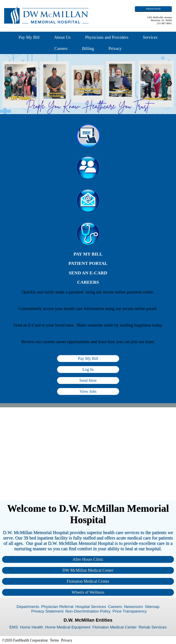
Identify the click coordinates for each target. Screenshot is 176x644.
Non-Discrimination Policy (88, 611)
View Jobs (88, 391)
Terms (54, 640)
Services (150, 37)
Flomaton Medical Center (88, 581)
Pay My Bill (29, 37)
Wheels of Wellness (88, 592)
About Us (62, 37)
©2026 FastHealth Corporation (25, 640)
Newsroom (133, 607)
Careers (61, 48)
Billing (88, 48)
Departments (28, 607)
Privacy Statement (47, 611)
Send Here (88, 380)
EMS (14, 627)
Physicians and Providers (107, 37)
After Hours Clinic (88, 559)
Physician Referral (57, 607)
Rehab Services (153, 627)
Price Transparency (130, 611)
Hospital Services (91, 607)
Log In (88, 369)
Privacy (115, 48)
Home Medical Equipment (68, 627)
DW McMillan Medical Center (88, 570)
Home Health (31, 627)
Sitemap (152, 607)
